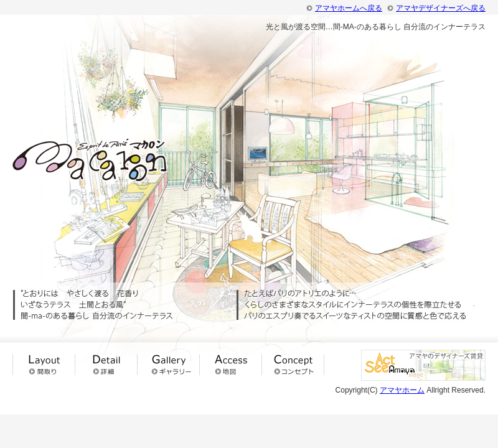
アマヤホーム (402, 390)
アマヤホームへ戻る (349, 8)
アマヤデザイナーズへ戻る (441, 8)
